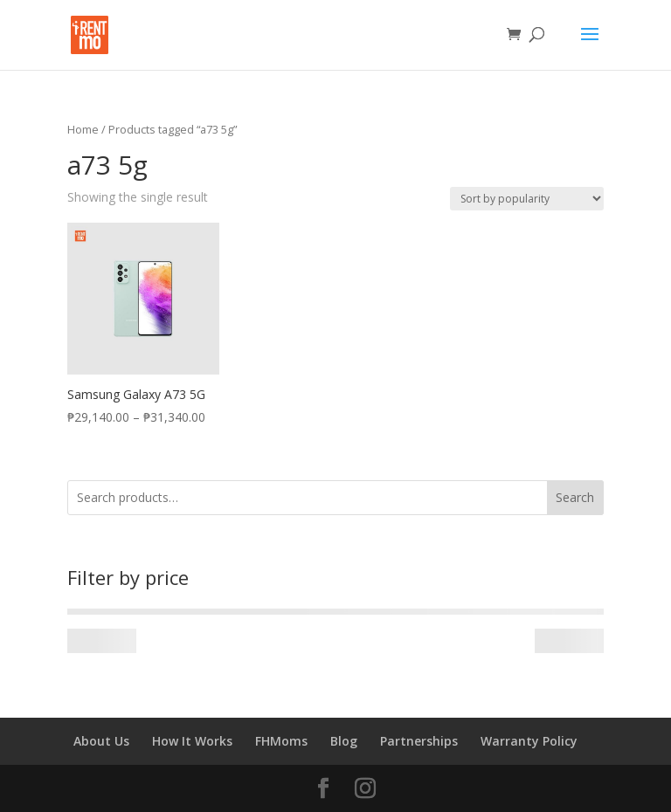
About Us (101, 741)
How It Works (192, 741)
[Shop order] (527, 199)
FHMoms (281, 741)
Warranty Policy (529, 741)
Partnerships (419, 741)
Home (83, 129)
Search (575, 497)
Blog (344, 741)
